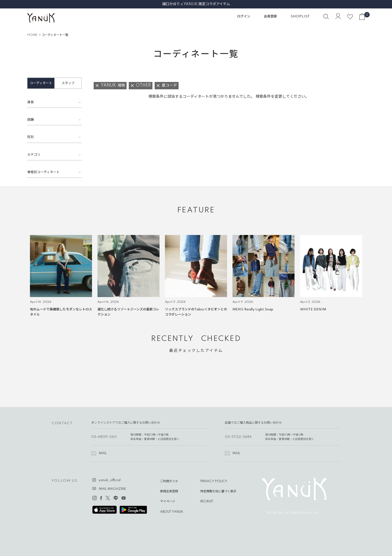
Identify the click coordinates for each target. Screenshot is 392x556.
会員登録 (270, 16)
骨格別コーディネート (43, 172)
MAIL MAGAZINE (112, 489)
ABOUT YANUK (172, 512)
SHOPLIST (300, 16)
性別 (30, 137)
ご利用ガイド (169, 481)
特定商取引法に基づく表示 (218, 491)
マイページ (168, 502)
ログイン (244, 16)
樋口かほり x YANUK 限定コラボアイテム (196, 4)
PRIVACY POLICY (214, 481)
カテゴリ (34, 155)
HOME (32, 35)
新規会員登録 (169, 491)
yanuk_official (110, 480)
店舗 (30, 120)
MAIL (103, 453)
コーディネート (41, 83)
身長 (30, 102)
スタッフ (68, 83)
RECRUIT (207, 502)
